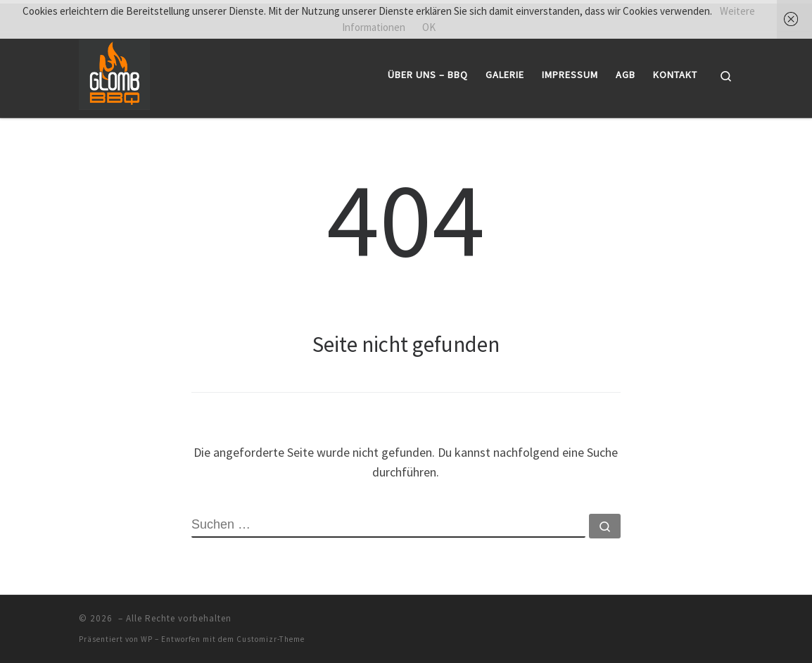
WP (147, 639)
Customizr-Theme (271, 639)
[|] (114, 72)
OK (429, 27)
